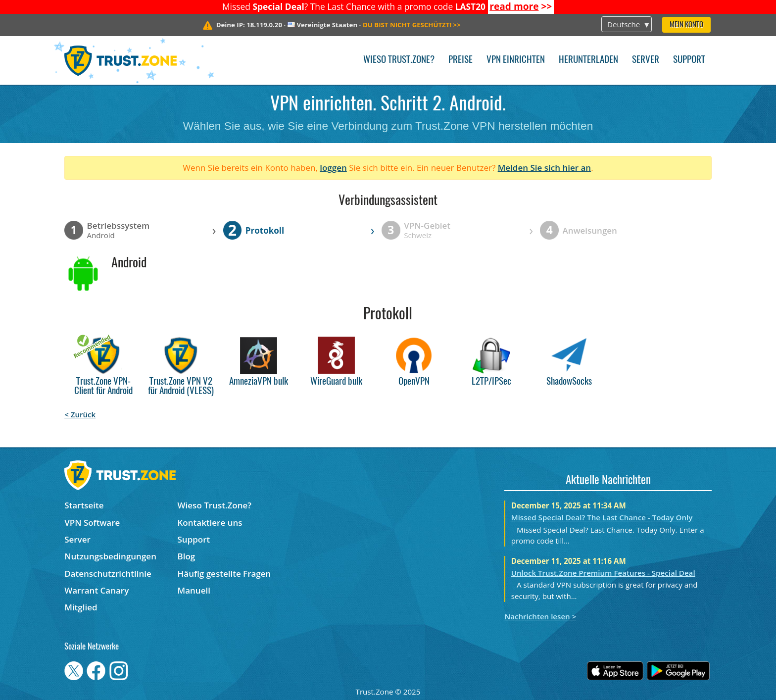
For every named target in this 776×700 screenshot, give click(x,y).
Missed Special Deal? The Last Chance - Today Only (602, 517)
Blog (187, 556)
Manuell (194, 590)
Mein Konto (686, 25)
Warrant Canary (97, 590)
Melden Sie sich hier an (545, 168)
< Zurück (80, 414)
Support (689, 60)
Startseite (84, 505)
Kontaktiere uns (210, 523)
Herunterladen (588, 60)
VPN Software (92, 523)
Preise (461, 60)
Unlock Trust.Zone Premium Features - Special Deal (603, 573)
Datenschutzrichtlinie (108, 574)
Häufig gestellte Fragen (224, 574)
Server (646, 60)
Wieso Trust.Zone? (399, 60)
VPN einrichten (516, 60)
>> (521, 6)
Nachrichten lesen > (540, 616)
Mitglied (81, 607)
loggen (333, 168)
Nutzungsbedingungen (110, 556)
